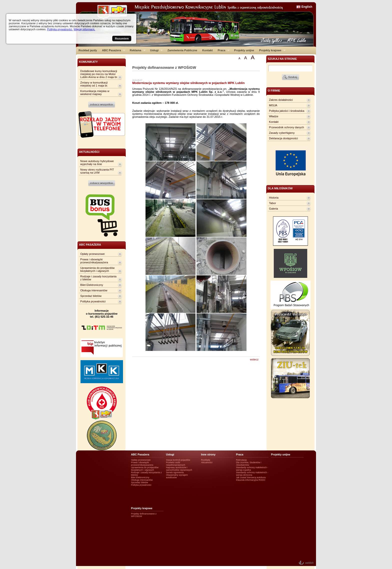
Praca (222, 50)
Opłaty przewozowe (92, 254)
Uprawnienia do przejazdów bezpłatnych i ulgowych (97, 269)
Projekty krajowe (271, 50)
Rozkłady (206, 460)
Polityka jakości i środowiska (287, 111)
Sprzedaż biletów (91, 296)
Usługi (155, 50)
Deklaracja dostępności (283, 138)
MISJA (273, 105)
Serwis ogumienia (175, 472)
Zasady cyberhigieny (282, 133)
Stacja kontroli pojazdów (178, 460)
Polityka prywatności (93, 301)
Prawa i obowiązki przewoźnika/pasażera (94, 261)
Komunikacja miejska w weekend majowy (95, 93)
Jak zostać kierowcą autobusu (251, 477)
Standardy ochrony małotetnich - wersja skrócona (252, 474)
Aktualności (207, 462)
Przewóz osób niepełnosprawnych (176, 464)
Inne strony (208, 454)
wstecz (254, 359)
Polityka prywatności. (60, 29)
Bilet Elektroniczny (92, 285)
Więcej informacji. (84, 29)
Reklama (136, 50)
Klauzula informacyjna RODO (251, 480)
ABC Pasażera (112, 50)
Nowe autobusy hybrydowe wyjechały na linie (97, 163)
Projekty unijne (244, 50)
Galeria (273, 209)
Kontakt (207, 50)
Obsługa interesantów (94, 290)
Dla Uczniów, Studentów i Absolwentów (249, 464)
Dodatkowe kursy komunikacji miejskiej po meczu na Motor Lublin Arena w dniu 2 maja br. (99, 74)
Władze (274, 116)
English (307, 7)
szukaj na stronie (282, 59)
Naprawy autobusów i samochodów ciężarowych (179, 469)
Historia (274, 198)
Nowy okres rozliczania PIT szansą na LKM (97, 171)
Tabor (272, 203)
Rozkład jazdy (88, 50)
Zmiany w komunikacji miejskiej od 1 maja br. (94, 84)
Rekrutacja (241, 460)
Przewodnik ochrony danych (286, 127)
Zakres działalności (281, 100)
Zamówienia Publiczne (182, 50)
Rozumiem (122, 39)
